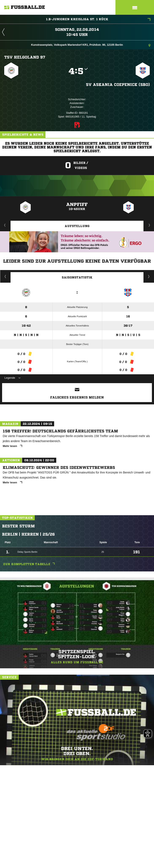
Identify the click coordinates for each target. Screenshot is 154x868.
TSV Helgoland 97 (25, 57)
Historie (5, 276)
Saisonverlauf (149, 276)
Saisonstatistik (77, 277)
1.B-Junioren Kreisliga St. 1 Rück (98, 20)
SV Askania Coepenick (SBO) (118, 84)
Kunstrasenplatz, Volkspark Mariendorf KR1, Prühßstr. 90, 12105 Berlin (91, 45)
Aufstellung (77, 226)
